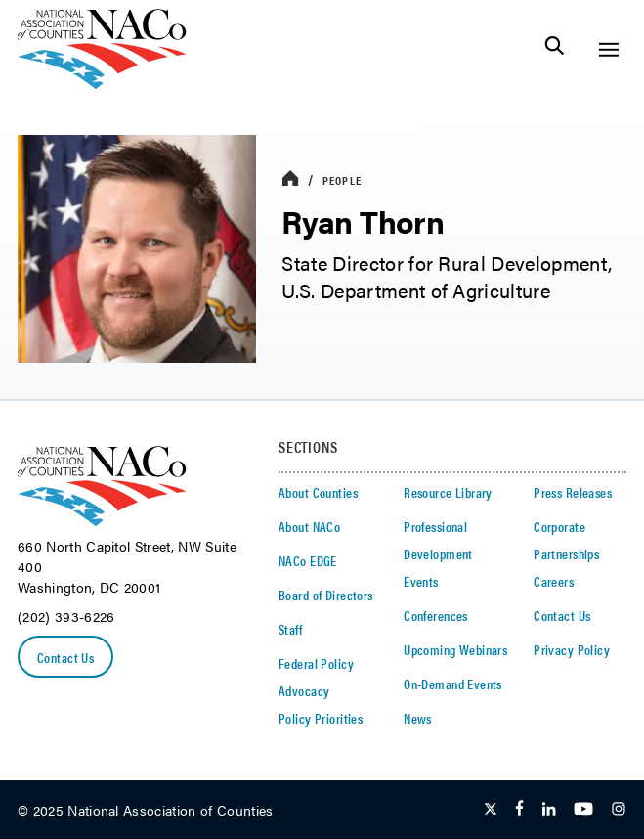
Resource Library (448, 492)
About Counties (318, 492)
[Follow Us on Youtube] (583, 810)
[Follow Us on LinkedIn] (549, 810)
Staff (290, 629)
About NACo (309, 526)
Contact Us (65, 657)
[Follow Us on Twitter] (491, 810)
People (342, 180)
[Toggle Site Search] (555, 49)
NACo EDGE (308, 560)
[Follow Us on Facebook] (519, 810)
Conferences (436, 615)
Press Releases (573, 492)
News (418, 718)
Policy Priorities (321, 718)
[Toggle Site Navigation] (608, 49)
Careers (554, 581)
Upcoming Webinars (455, 649)
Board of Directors (326, 595)
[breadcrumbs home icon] (290, 179)
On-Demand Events (453, 684)
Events (421, 581)
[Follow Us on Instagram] (619, 810)
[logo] (102, 84)
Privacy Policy (572, 649)
